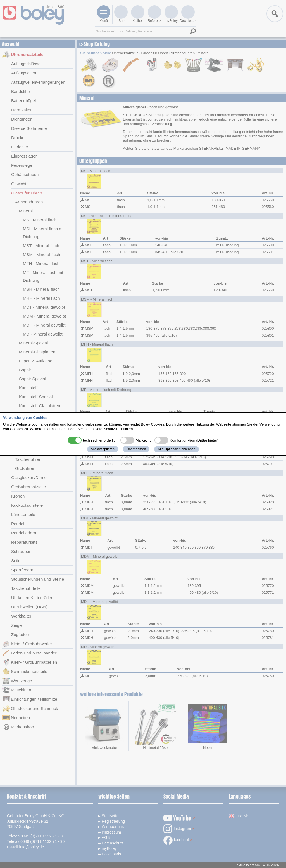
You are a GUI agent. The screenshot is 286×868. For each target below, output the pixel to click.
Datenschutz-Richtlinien (114, 429)
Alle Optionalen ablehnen (177, 449)
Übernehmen (136, 449)
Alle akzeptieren (103, 449)
